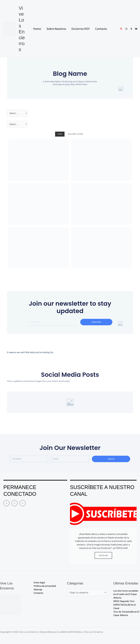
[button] (121, 29)
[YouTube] (136, 29)
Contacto (38, 593)
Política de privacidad (45, 586)
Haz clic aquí (103, 555)
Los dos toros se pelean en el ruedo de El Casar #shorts (126, 594)
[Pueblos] (17, 124)
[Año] (17, 113)
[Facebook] (131, 29)
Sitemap (38, 590)
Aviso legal (39, 583)
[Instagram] (126, 29)
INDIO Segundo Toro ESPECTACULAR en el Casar (124, 605)
